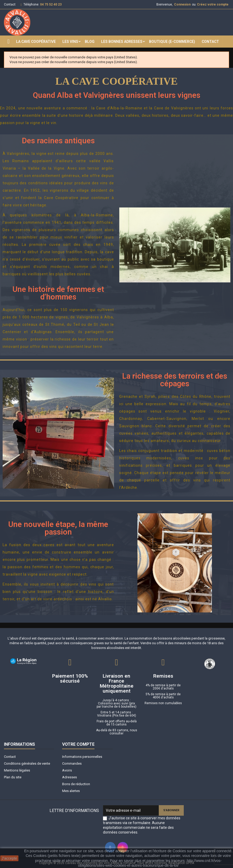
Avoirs (67, 770)
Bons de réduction (76, 784)
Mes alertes (71, 791)
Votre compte (78, 744)
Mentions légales (17, 770)
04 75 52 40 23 (51, 4)
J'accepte (9, 858)
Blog (90, 42)
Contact (10, 4)
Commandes (72, 763)
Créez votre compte (213, 4)
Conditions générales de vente (27, 763)
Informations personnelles (82, 757)
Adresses (70, 777)
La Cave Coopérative (36, 42)
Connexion (182, 4)
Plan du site (13, 777)
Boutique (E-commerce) (172, 42)
